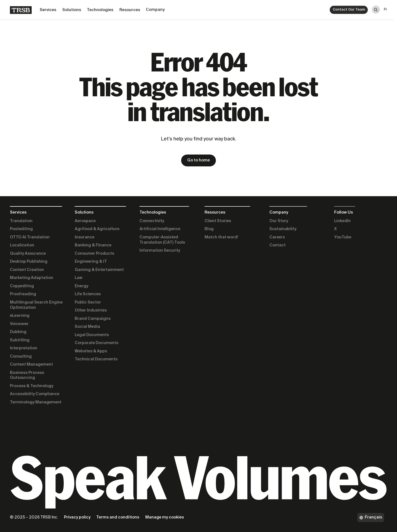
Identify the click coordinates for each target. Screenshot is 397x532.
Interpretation (24, 348)
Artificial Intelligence (160, 229)
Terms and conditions (118, 517)
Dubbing (18, 332)
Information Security (160, 251)
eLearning (20, 316)
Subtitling (20, 340)
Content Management (31, 365)
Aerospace (85, 221)
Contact (277, 245)
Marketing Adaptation (32, 278)
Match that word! (221, 237)
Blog (209, 229)
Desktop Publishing (29, 262)
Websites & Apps (91, 351)
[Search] (376, 8)
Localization (22, 245)
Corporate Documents (96, 343)
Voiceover (19, 324)
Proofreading (23, 294)
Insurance (85, 237)
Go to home (198, 160)
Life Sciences (88, 294)
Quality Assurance (28, 254)
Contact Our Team (349, 8)
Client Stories (218, 221)
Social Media (87, 327)
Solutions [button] (72, 9)
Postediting (21, 229)
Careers (277, 237)
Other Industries (91, 310)
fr (385, 6)
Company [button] (155, 8)
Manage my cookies (165, 517)
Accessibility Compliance (35, 394)
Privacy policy (77, 517)
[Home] (21, 9)
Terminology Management (36, 402)
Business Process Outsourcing (27, 375)
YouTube (343, 237)
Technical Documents (96, 359)
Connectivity (152, 221)
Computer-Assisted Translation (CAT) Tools (162, 240)
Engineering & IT (91, 262)
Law (79, 278)
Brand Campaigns (93, 319)
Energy (81, 286)
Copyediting (22, 286)
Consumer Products (94, 254)
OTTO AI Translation (30, 237)
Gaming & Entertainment (99, 270)
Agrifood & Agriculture (97, 229)
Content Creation (27, 270)
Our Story (279, 221)
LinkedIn (342, 221)
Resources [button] (130, 9)
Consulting (21, 357)
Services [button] (48, 9)
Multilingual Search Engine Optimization (36, 305)
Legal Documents (92, 335)
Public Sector (88, 302)
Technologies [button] (100, 9)
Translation (21, 221)
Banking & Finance (93, 245)
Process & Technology (32, 386)
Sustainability (283, 229)
